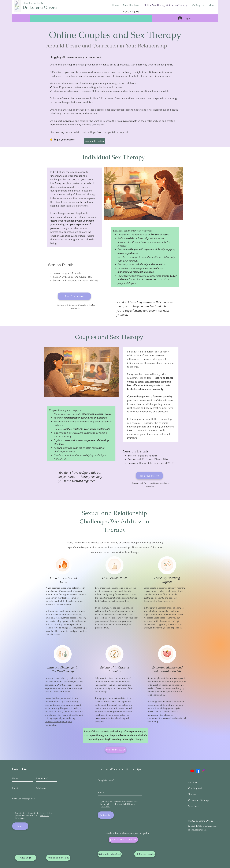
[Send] (20, 826)
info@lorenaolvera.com (205, 826)
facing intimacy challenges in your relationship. (60, 722)
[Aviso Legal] (26, 858)
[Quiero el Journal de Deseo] (123, 840)
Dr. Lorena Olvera (40, 7)
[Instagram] (204, 771)
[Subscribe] (106, 815)
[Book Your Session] (74, 296)
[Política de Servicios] (58, 858)
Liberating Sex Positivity (34, 3)
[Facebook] (198, 771)
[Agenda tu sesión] (94, 141)
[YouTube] (192, 771)
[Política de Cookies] (145, 854)
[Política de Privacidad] (110, 854)
